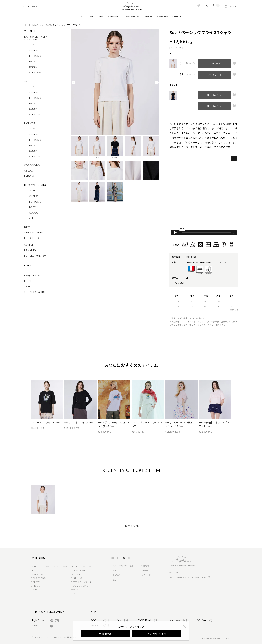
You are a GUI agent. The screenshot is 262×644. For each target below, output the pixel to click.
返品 (114, 579)
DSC (92, 16)
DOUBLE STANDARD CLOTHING (36, 38)
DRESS (33, 62)
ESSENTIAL (114, 16)
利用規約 (145, 566)
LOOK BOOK (35, 238)
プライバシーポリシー (40, 637)
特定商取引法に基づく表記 (65, 637)
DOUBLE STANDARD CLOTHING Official (187, 577)
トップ (28, 25)
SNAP (27, 286)
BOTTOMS (35, 56)
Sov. (101, 16)
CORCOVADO (132, 16)
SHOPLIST (173, 573)
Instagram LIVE (32, 275)
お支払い (116, 575)
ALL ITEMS (35, 73)
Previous (74, 83)
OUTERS (34, 51)
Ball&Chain (162, 16)
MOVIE (28, 281)
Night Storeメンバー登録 (123, 566)
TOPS (48, 25)
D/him (34, 590)
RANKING (30, 250)
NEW (27, 227)
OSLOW (148, 16)
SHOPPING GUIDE (35, 292)
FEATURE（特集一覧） (36, 256)
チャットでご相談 (158, 634)
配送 (114, 570)
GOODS (34, 67)
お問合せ (145, 570)
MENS (35, 6)
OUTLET (177, 16)
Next (157, 83)
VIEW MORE (131, 526)
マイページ (146, 575)
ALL (83, 16)
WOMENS (24, 6)
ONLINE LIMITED (34, 233)
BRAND (35, 25)
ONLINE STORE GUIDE (127, 558)
